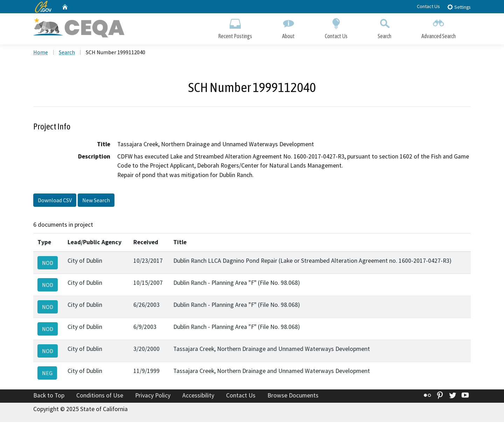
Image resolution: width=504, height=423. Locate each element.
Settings (459, 7)
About (288, 27)
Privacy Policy (153, 396)
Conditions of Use (100, 396)
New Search (96, 201)
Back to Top (49, 396)
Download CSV (55, 201)
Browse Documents (293, 396)
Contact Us (428, 6)
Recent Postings (235, 27)
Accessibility (198, 396)
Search (384, 27)
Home (41, 53)
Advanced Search (439, 27)
